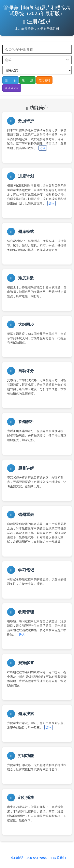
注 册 (27, 80)
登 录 (10, 80)
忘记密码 (44, 80)
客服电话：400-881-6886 (28, 858)
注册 (56, 29)
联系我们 (58, 858)
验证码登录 (12, 88)
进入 (43, 148)
